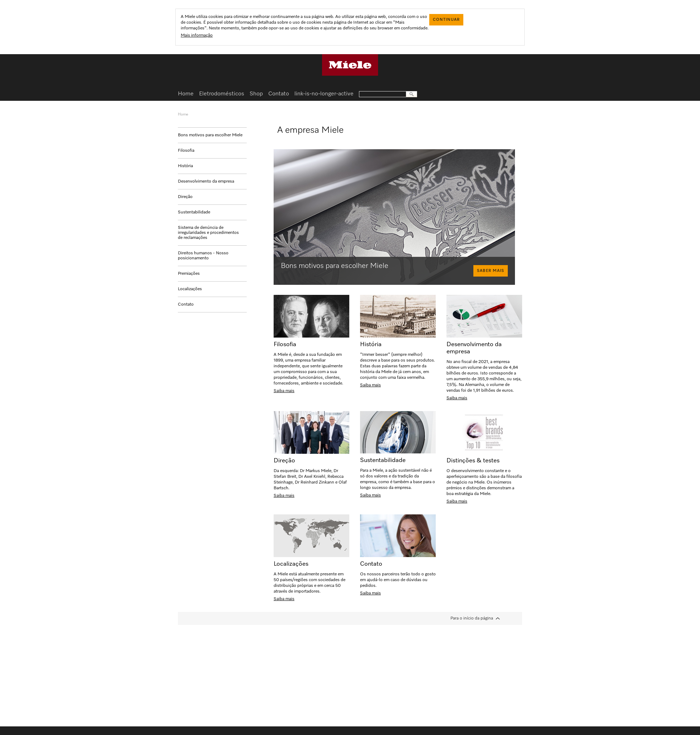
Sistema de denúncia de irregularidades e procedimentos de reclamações (208, 233)
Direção (185, 197)
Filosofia (186, 151)
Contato (186, 305)
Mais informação (197, 36)
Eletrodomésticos (222, 94)
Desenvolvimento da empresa (206, 182)
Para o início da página (472, 618)
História (185, 166)
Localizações (190, 289)
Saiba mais (284, 391)
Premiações (189, 274)
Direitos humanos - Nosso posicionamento (203, 256)
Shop (256, 94)
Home (186, 94)
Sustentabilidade (194, 212)
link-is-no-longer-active (324, 94)
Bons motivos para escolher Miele (210, 135)
